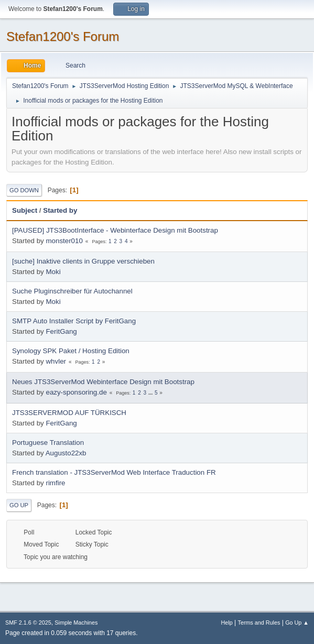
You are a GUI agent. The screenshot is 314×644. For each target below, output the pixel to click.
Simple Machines (76, 623)
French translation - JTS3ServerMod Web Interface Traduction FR (114, 472)
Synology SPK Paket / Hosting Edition (71, 351)
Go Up (19, 505)
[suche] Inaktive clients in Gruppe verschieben (83, 261)
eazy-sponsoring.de (76, 392)
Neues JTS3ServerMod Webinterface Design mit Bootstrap (103, 382)
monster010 (64, 241)
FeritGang (61, 331)
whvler (56, 361)
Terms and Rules (259, 623)
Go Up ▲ (297, 623)
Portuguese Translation (48, 443)
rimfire (55, 483)
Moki (53, 272)
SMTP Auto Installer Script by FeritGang (74, 321)
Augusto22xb (66, 453)
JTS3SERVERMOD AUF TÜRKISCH (69, 413)
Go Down (24, 190)
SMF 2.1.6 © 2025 (28, 623)
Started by (60, 210)
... (151, 393)
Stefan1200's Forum (63, 36)
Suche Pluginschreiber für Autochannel (72, 291)
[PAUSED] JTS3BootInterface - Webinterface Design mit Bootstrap (115, 230)
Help (227, 623)
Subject (25, 210)
